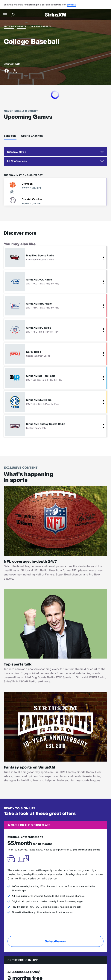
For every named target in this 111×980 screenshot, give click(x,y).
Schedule (10, 136)
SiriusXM (72, 5)
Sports (22, 26)
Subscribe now (55, 941)
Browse (9, 26)
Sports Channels (32, 136)
